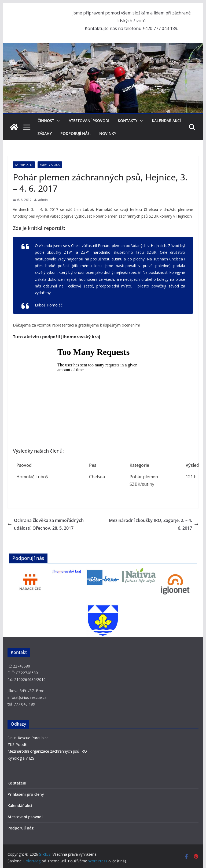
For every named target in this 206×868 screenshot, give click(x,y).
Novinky (108, 133)
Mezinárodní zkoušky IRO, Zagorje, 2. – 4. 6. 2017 (154, 524)
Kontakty (128, 121)
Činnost (46, 121)
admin (43, 200)
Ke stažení (17, 783)
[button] (57, 121)
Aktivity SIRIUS (50, 165)
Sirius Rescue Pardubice (28, 738)
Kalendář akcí (166, 121)
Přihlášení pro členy (26, 794)
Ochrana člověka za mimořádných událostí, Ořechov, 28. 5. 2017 (46, 524)
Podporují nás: (76, 133)
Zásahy (45, 133)
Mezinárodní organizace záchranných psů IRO (47, 751)
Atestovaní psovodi (89, 121)
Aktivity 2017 (24, 165)
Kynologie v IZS (21, 758)
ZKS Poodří (17, 744)
